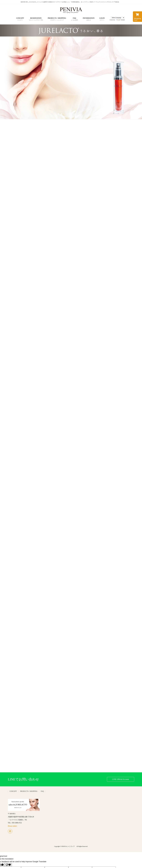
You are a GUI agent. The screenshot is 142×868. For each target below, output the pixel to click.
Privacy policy (12, 826)
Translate (120, 20)
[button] (11, 72)
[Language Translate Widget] (118, 18)
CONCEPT (13, 791)
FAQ (42, 791)
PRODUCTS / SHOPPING (29, 791)
